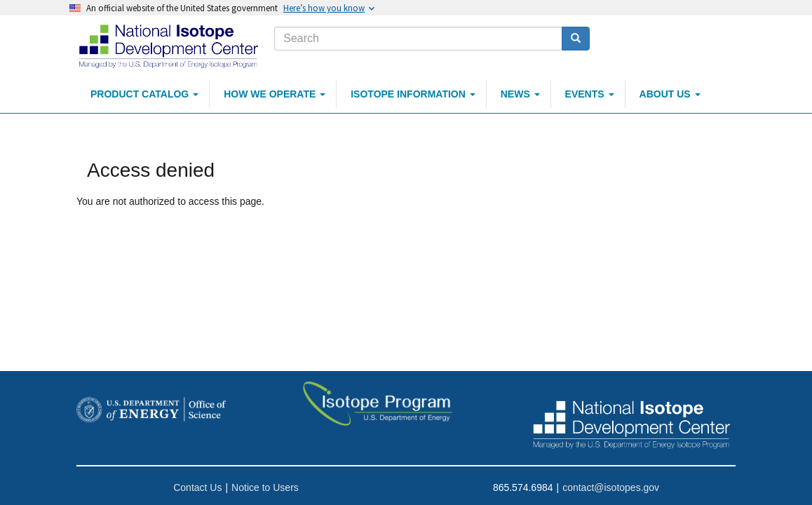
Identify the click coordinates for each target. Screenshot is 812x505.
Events (590, 94)
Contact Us (197, 487)
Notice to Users (265, 487)
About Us (670, 94)
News (520, 94)
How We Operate (275, 94)
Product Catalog (144, 94)
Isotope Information (413, 94)
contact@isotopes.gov (611, 487)
